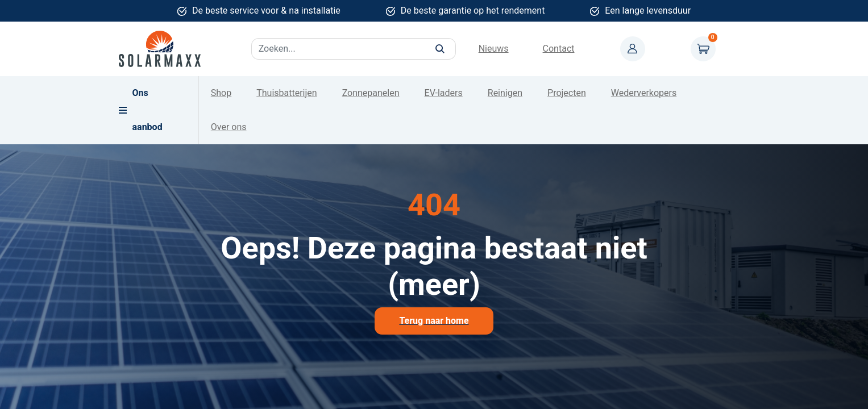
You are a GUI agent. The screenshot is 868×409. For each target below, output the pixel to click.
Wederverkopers (644, 93)
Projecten (567, 93)
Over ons (229, 127)
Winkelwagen (703, 49)
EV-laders (444, 93)
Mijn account (633, 49)
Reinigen (505, 93)
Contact (559, 49)
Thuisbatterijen (286, 93)
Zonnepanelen (371, 93)
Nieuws (494, 49)
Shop (221, 93)
